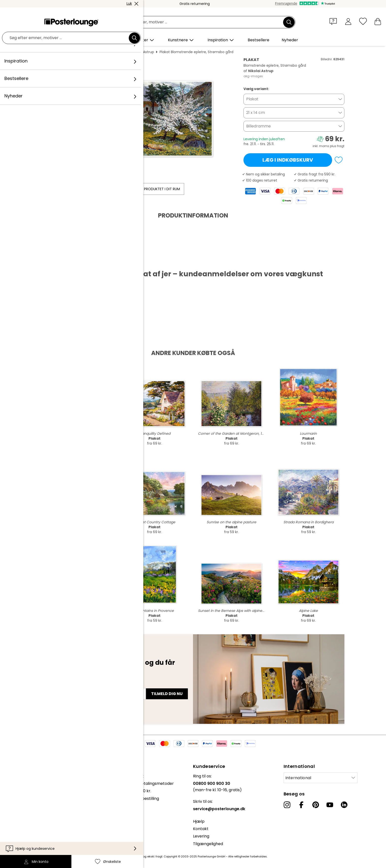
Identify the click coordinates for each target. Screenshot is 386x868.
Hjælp (199, 821)
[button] (334, 21)
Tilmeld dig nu (167, 694)
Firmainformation (29, 831)
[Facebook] (301, 805)
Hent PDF (57, 262)
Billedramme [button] (258, 126)
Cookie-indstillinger (31, 823)
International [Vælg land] (298, 778)
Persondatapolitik (29, 816)
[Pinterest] (316, 805)
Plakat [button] (252, 99)
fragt (159, 856)
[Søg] (289, 22)
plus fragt (337, 146)
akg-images (253, 76)
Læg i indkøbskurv (288, 160)
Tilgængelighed (208, 844)
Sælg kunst (23, 796)
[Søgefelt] (198, 22)
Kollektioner (24, 776)
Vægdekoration (86, 52)
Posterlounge (55, 52)
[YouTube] (330, 805)
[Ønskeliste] (363, 21)
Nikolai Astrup (143, 52)
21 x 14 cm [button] (256, 113)
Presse (19, 788)
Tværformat (115, 52)
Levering (201, 836)
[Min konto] (348, 21)
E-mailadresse (60, 685)
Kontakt (201, 829)
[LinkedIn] (344, 805)
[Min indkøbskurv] (378, 21)
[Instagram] (287, 805)
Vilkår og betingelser (32, 808)
